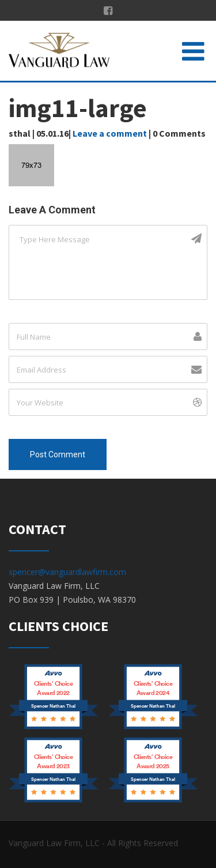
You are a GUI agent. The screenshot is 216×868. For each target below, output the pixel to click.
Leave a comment (110, 133)
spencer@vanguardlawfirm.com (67, 572)
